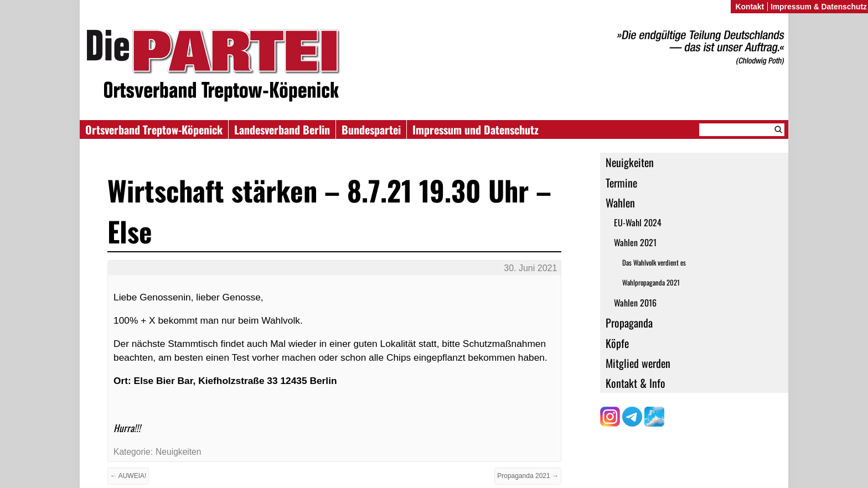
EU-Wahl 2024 (638, 222)
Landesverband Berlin (282, 129)
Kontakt (750, 7)
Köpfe (617, 343)
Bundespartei (371, 129)
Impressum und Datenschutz (476, 129)
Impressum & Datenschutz (819, 7)
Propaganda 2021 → (528, 476)
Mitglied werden (638, 363)
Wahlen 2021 (635, 242)
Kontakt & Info (635, 383)
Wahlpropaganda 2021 (651, 282)
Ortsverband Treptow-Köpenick (154, 129)
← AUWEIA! (128, 476)
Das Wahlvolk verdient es (654, 263)
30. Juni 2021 (530, 268)
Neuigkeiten (630, 162)
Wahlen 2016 (635, 303)
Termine (621, 183)
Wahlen (620, 203)
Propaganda (629, 323)
